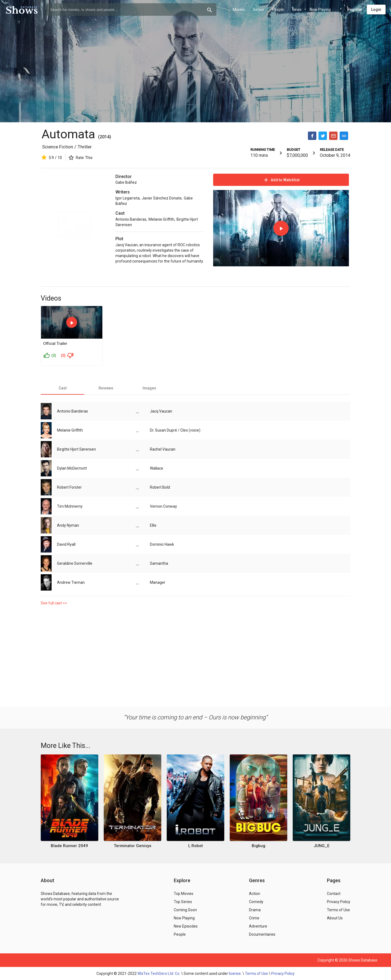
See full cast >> (54, 603)
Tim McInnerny (70, 506)
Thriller (85, 147)
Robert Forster (69, 487)
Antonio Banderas (131, 219)
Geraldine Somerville (75, 563)
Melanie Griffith (161, 219)
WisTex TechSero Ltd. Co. (159, 973)
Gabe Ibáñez (126, 182)
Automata (68, 134)
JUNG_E (321, 846)
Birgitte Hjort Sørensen (76, 449)
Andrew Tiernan (71, 582)
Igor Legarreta (127, 198)
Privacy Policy (283, 973)
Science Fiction (58, 147)
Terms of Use (256, 973)
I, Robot (195, 846)
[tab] (62, 388)
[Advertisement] (195, 655)
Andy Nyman (68, 525)
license (235, 973)
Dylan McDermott (72, 468)
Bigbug (258, 846)
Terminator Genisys (133, 846)
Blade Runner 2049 (69, 846)
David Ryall (66, 544)
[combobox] (131, 10)
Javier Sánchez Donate (162, 198)
